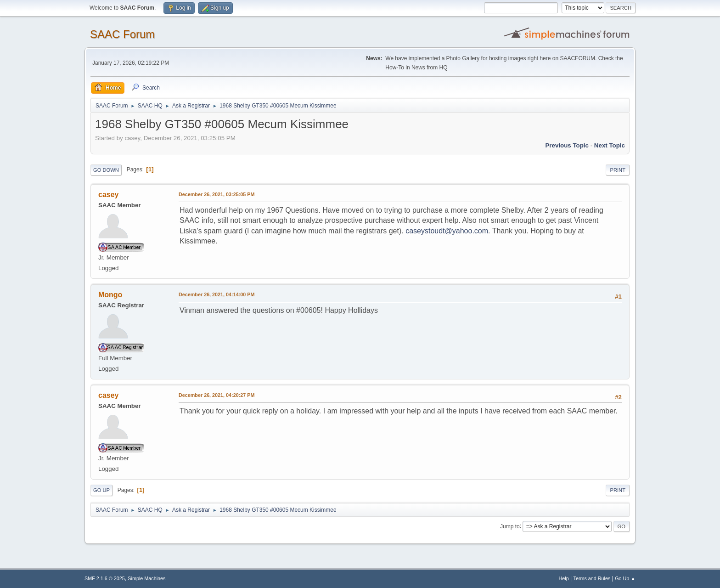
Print (618, 170)
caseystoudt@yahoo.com (447, 231)
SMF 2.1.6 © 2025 (105, 578)
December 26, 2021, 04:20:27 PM (217, 395)
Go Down (106, 170)
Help (564, 578)
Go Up (101, 490)
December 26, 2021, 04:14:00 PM (217, 294)
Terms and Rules (592, 578)
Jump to (510, 526)
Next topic (610, 145)
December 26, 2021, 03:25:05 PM (217, 194)
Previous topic (567, 145)
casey (108, 195)
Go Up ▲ (625, 578)
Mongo (110, 295)
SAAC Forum (122, 34)
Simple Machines (146, 578)
